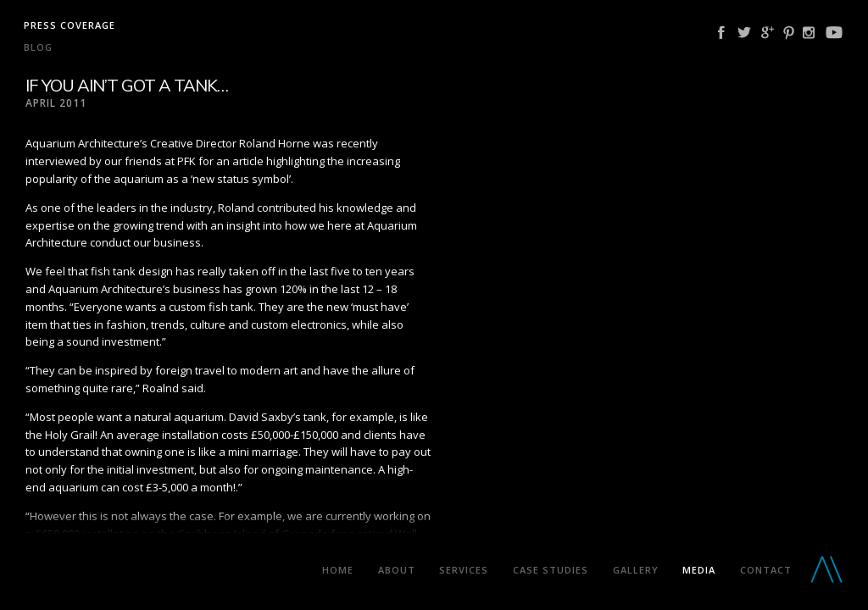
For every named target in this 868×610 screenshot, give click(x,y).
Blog (38, 47)
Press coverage (70, 25)
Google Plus (768, 33)
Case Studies (551, 570)
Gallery (636, 570)
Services (464, 570)
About (397, 570)
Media (699, 570)
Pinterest (789, 33)
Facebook (721, 33)
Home (338, 570)
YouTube (834, 33)
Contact (766, 570)
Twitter (744, 33)
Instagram (809, 33)
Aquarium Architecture (156, 573)
